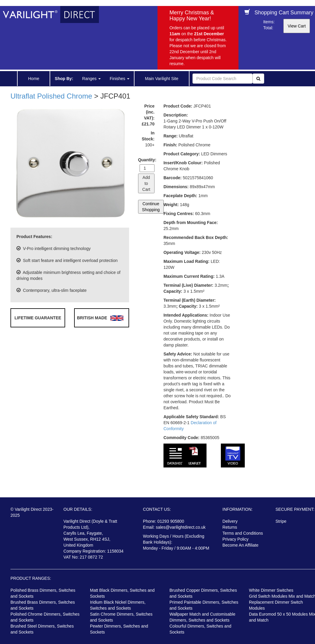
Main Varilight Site (162, 79)
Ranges (91, 79)
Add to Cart (146, 183)
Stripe (281, 521)
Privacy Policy (235, 539)
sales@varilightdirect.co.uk (181, 527)
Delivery (230, 521)
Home (34, 79)
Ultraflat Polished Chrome (51, 96)
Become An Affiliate (240, 545)
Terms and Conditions (243, 533)
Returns (230, 527)
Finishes (120, 79)
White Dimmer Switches (271, 590)
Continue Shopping (151, 207)
